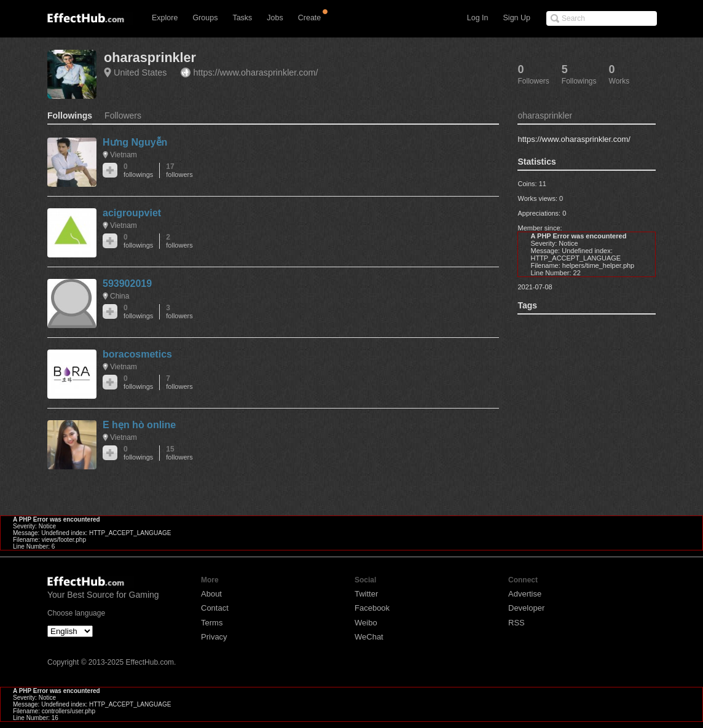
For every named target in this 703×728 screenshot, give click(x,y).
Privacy (214, 637)
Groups (205, 18)
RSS (516, 623)
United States (140, 72)
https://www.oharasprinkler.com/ (255, 72)
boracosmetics (137, 354)
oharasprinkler (150, 57)
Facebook (372, 608)
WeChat (369, 637)
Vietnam (124, 155)
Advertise (525, 594)
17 (179, 170)
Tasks (242, 18)
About (211, 594)
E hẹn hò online (139, 425)
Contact (215, 608)
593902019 (127, 284)
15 (179, 453)
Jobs (275, 18)
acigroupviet (132, 213)
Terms (212, 623)
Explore (165, 18)
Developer (526, 608)
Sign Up (517, 18)
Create (310, 18)
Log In (478, 18)
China (120, 296)
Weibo (366, 623)
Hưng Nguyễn (135, 142)
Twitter (366, 594)
